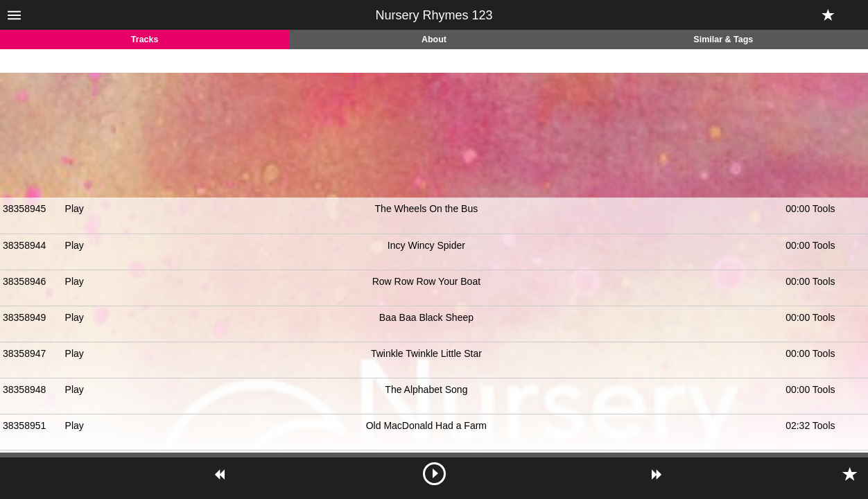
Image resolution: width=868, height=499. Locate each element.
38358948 (24, 389)
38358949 (24, 317)
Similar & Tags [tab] (723, 40)
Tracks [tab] (145, 40)
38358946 (24, 281)
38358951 (24, 426)
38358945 (24, 209)
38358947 (24, 353)
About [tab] (434, 40)
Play (75, 209)
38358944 (24, 245)
